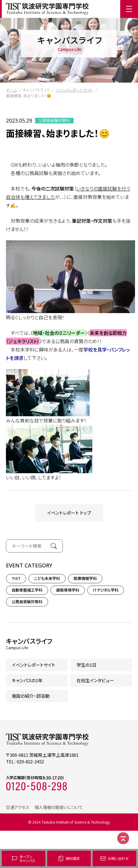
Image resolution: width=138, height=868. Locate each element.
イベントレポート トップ (69, 513)
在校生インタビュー (95, 680)
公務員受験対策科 (54, 120)
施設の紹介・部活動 (31, 696)
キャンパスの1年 (27, 680)
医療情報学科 (85, 578)
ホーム (11, 90)
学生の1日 (87, 665)
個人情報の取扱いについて (59, 807)
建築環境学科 (68, 590)
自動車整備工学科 (27, 590)
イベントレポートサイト (74, 90)
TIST (16, 578)
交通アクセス (18, 807)
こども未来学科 (47, 578)
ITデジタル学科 (106, 590)
